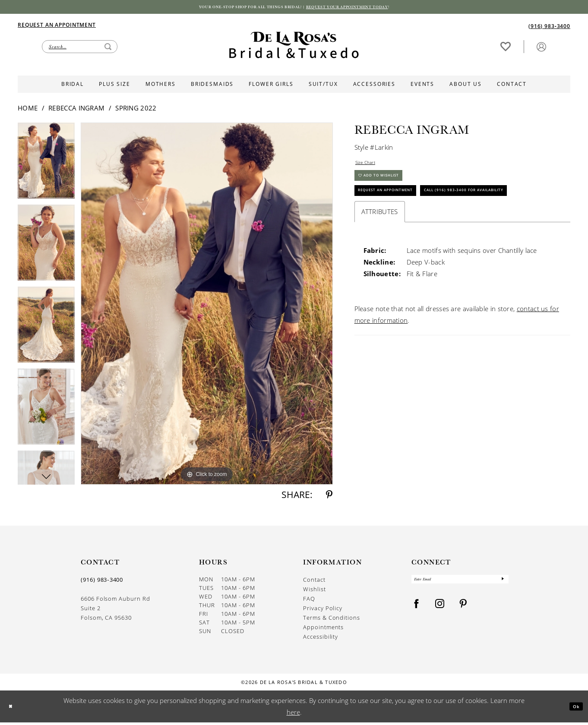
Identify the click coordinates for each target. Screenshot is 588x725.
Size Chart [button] (370, 167)
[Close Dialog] (13, 709)
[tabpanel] (46, 166)
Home (28, 110)
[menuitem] (156, 27)
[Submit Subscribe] (501, 584)
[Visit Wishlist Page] (506, 49)
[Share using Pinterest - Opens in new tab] (329, 497)
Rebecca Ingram (76, 110)
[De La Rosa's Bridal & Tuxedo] (294, 47)
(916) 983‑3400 (102, 582)
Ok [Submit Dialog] (573, 709)
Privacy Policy (323, 611)
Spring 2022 (136, 110)
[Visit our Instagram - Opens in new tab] (440, 611)
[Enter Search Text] (80, 49)
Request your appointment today (374, 8)
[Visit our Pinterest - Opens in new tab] (463, 611)
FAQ (309, 601)
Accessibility (321, 639)
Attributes (380, 255)
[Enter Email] (460, 584)
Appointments (323, 630)
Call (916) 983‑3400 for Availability (420, 232)
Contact (314, 582)
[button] (541, 49)
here (293, 715)
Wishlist (314, 592)
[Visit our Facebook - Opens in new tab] (417, 611)
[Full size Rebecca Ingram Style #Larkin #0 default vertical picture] (207, 306)
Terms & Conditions (332, 620)
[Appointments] (57, 27)
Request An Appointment (402, 209)
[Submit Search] (108, 49)
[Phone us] (549, 28)
